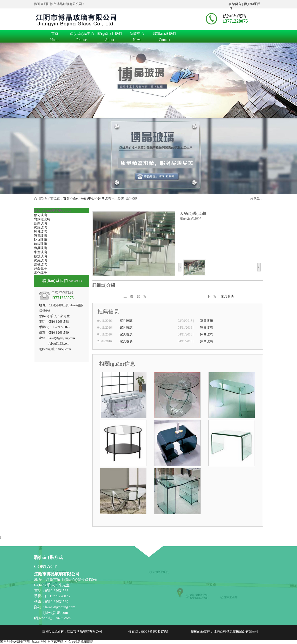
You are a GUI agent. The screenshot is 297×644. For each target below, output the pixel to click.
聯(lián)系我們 (165, 34)
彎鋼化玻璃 (42, 219)
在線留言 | (236, 4)
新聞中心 (137, 34)
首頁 (55, 34)
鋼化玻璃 (40, 215)
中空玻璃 (40, 252)
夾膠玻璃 (40, 227)
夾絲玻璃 (40, 260)
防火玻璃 (40, 240)
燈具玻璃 (40, 248)
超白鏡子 (40, 269)
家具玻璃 (105, 198)
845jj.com (64, 349)
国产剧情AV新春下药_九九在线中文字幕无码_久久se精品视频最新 (47, 642)
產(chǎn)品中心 (82, 34)
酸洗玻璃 (40, 256)
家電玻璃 (40, 236)
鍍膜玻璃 (40, 244)
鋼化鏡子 (40, 273)
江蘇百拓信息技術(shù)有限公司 (236, 632)
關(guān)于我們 (110, 34)
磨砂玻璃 (40, 264)
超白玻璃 (40, 223)
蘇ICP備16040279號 (155, 632)
